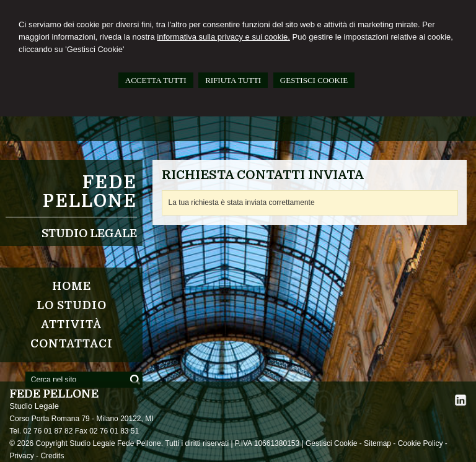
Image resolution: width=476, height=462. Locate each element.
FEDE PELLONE (90, 192)
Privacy (21, 456)
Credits (52, 456)
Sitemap (377, 443)
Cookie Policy (421, 443)
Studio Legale (89, 233)
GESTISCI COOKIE (314, 80)
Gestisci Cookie (331, 443)
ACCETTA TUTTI (156, 80)
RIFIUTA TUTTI (233, 80)
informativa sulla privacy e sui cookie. (223, 37)
